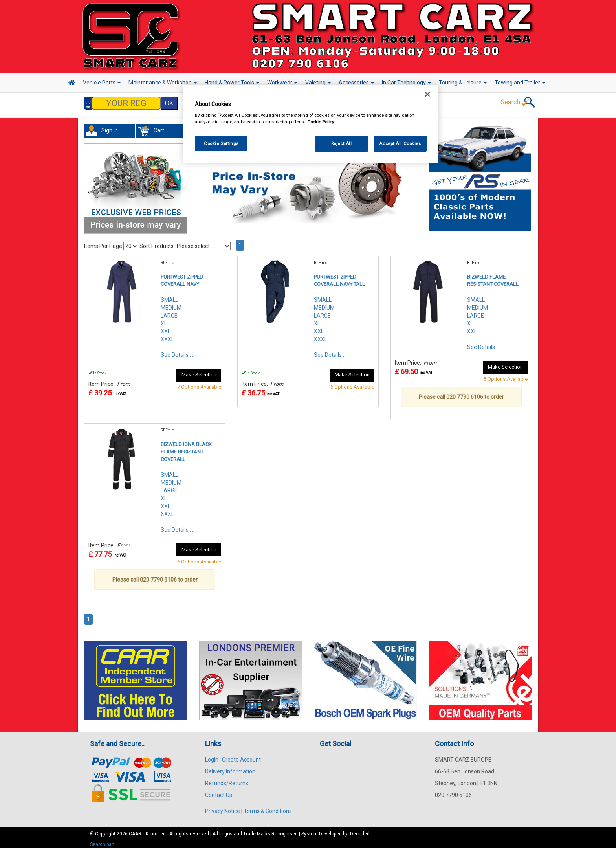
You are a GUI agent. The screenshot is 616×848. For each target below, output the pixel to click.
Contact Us (219, 791)
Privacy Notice (223, 807)
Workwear (282, 83)
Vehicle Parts (102, 83)
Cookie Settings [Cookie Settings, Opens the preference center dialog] (221, 143)
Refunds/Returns (227, 779)
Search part (102, 841)
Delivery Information (230, 767)
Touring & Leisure (463, 83)
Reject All (342, 143)
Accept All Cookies (400, 143)
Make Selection (199, 371)
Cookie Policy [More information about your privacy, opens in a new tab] (321, 122)
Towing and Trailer (520, 83)
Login (212, 756)
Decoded (360, 830)
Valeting (318, 83)
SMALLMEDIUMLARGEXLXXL (478, 312)
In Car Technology (406, 83)
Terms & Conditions (268, 807)
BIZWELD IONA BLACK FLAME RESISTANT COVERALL (186, 448)
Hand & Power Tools (232, 83)
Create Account (241, 756)
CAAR (135, 830)
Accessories (356, 83)
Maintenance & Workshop (163, 83)
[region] (311, 124)
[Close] (427, 94)
